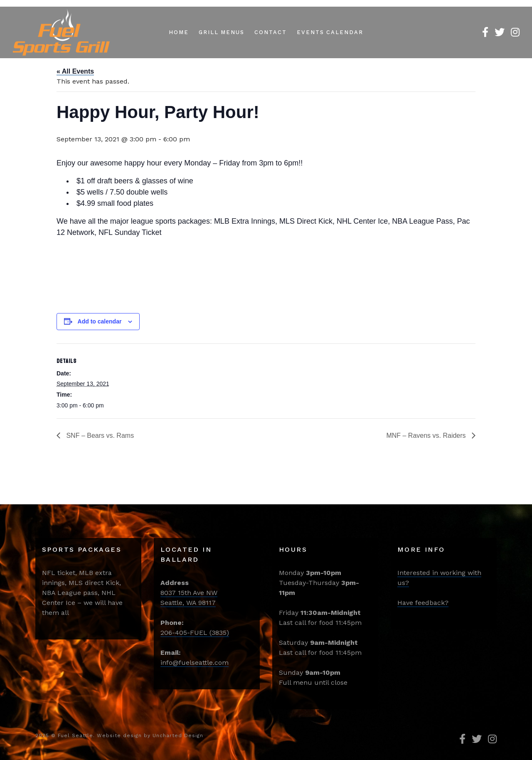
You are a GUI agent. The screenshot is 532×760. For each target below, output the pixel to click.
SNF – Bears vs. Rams (99, 436)
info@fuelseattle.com (195, 663)
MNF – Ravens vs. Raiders (427, 436)
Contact (271, 32)
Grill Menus (222, 32)
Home (179, 32)
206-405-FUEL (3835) (195, 633)
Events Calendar (330, 32)
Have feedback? (423, 603)
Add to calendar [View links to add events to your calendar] (100, 321)
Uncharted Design (178, 735)
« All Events (75, 71)
